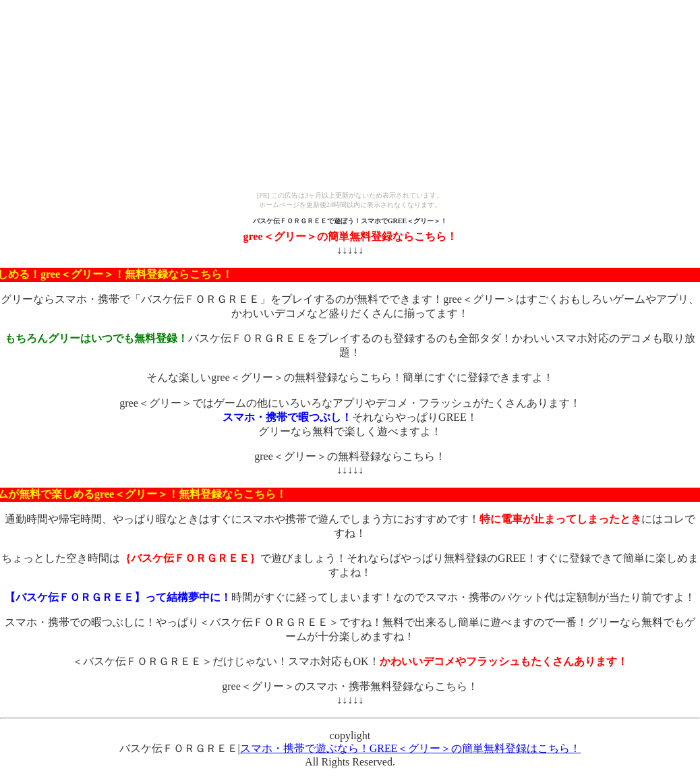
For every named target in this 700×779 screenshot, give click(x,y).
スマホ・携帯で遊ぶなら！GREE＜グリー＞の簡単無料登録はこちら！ (411, 748)
